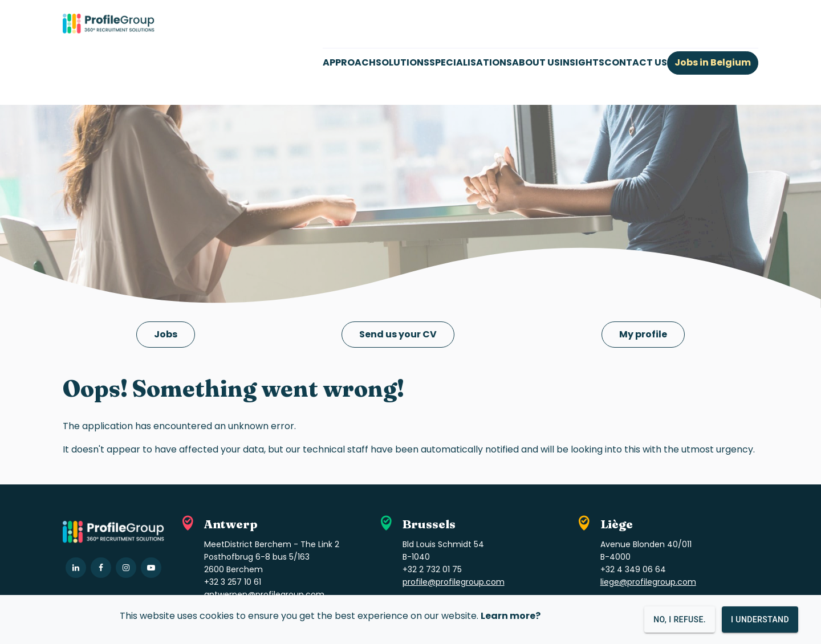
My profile (643, 334)
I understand (760, 619)
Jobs (166, 334)
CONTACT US (636, 62)
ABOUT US (536, 62)
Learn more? (511, 616)
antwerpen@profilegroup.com (264, 594)
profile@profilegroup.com (454, 582)
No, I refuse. (680, 619)
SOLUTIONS (403, 62)
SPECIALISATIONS (471, 62)
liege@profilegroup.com (648, 582)
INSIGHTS (582, 62)
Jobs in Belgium (713, 62)
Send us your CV (398, 334)
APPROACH (349, 62)
